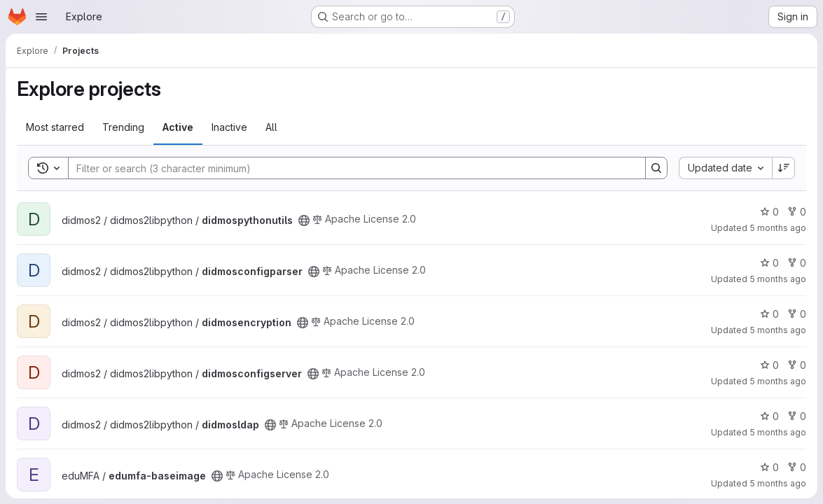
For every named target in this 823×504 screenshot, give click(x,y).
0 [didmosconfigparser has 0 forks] (797, 263)
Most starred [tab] (55, 127)
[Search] (350, 168)
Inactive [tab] (229, 127)
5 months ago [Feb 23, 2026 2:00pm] (778, 381)
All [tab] (271, 127)
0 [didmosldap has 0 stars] (769, 416)
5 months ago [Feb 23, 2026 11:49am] (778, 483)
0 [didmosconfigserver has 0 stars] (769, 365)
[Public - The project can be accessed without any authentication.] (304, 220)
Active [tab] (178, 127)
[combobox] (725, 168)
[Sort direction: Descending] (784, 168)
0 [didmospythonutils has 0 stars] (769, 212)
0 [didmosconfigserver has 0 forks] (797, 365)
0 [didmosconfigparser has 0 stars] (769, 263)
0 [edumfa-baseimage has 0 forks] (797, 467)
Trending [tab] (123, 127)
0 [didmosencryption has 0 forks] (797, 314)
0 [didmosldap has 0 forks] (797, 416)
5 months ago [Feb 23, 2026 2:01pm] (778, 228)
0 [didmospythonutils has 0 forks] (797, 212)
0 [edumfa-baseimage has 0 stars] (769, 467)
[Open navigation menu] (41, 17)
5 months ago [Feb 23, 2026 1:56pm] (778, 432)
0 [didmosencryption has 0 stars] (769, 314)
